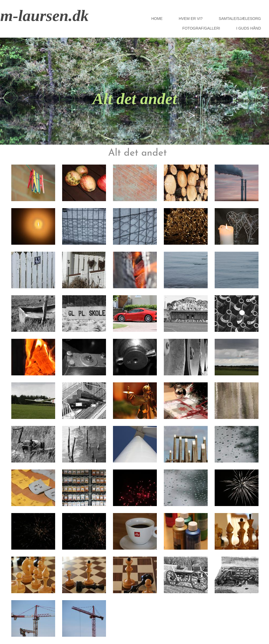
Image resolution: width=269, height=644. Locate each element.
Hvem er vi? (191, 19)
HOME (157, 19)
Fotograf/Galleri (201, 28)
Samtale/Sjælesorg (240, 19)
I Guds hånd (249, 28)
